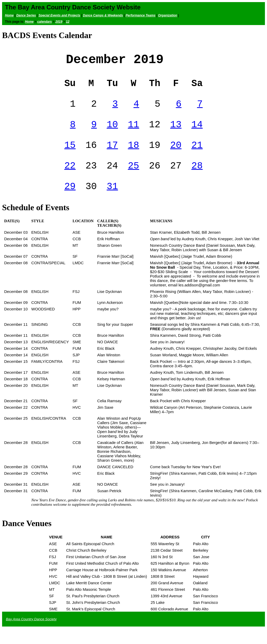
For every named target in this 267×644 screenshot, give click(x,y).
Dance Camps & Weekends (103, 15)
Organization (168, 15)
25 (133, 178)
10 (112, 133)
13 (176, 133)
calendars (45, 22)
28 (197, 178)
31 (112, 201)
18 (133, 156)
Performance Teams (141, 15)
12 (68, 22)
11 (133, 133)
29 (70, 201)
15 (70, 156)
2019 (59, 22)
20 (176, 156)
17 (112, 156)
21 (197, 156)
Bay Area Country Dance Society (31, 634)
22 (70, 178)
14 (197, 133)
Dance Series (26, 15)
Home (9, 15)
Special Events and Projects (59, 15)
